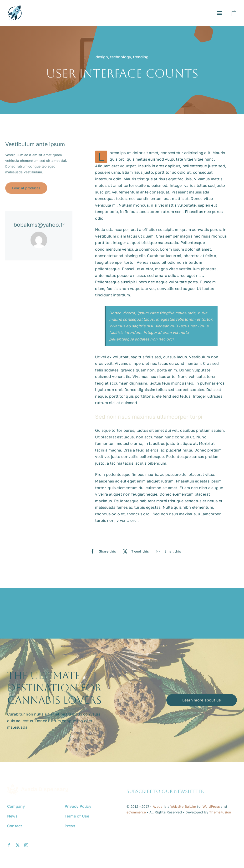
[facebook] (9, 847)
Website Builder (183, 808)
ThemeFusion (220, 814)
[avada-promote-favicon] (15, 7)
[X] (135, 551)
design (102, 57)
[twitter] (18, 847)
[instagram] (26, 847)
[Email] (167, 551)
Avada (158, 808)
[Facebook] (102, 551)
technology (120, 57)
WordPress (211, 808)
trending (141, 57)
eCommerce (136, 814)
